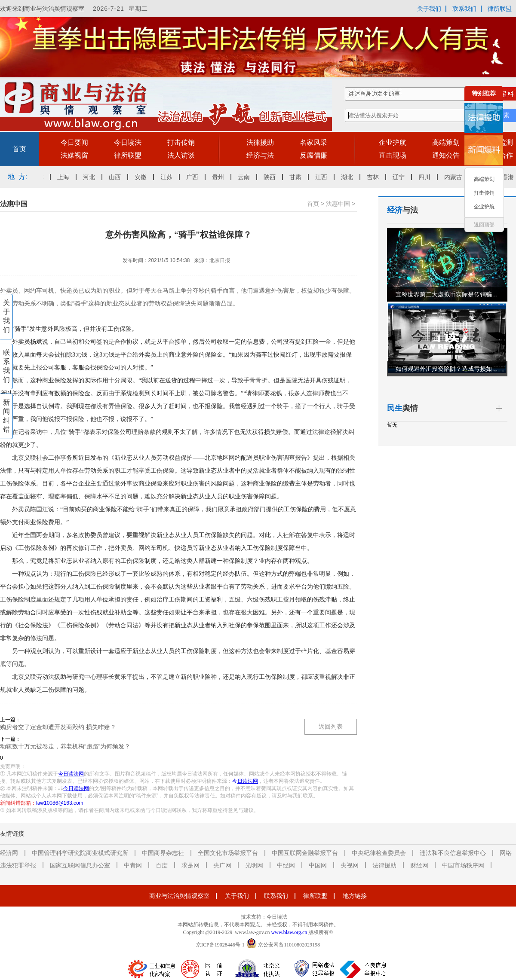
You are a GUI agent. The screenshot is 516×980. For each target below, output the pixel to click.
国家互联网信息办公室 (80, 865)
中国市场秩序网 (463, 865)
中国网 (318, 865)
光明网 (254, 865)
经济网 (9, 853)
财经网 (419, 865)
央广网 (222, 865)
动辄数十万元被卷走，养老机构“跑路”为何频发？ (65, 746)
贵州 (221, 177)
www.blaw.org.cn (289, 932)
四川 (427, 177)
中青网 (133, 865)
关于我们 (429, 9)
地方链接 (355, 896)
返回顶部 (484, 225)
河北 (92, 177)
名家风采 (313, 142)
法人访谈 (181, 155)
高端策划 (446, 142)
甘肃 (298, 177)
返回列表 (331, 727)
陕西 (272, 177)
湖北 (350, 177)
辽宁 (401, 177)
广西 (195, 177)
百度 (162, 865)
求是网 (190, 865)
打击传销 (181, 142)
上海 (66, 177)
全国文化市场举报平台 (228, 853)
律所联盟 (500, 9)
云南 (246, 177)
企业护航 (393, 142)
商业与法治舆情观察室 (179, 896)
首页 (19, 149)
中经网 (286, 865)
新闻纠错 (6, 416)
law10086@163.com (60, 803)
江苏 (169, 177)
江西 (324, 177)
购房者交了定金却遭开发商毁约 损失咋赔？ (58, 727)
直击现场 (393, 155)
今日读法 (128, 142)
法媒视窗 (74, 155)
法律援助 (260, 142)
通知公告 (446, 155)
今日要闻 (74, 142)
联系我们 (464, 9)
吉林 (375, 177)
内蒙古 (456, 177)
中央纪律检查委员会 (379, 853)
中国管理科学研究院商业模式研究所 (80, 853)
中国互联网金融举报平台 (305, 853)
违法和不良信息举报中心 (453, 853)
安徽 (143, 177)
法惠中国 (338, 204)
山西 (117, 177)
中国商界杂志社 (163, 853)
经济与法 (260, 155)
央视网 (350, 865)
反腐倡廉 (313, 155)
